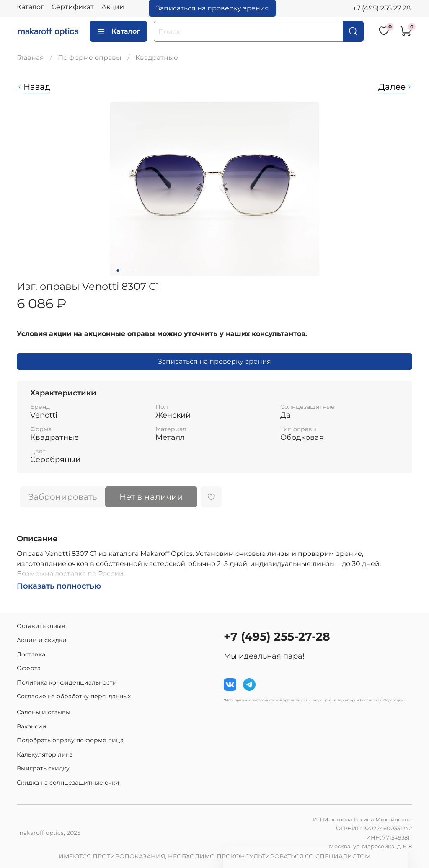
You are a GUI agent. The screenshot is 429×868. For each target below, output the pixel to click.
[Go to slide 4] (136, 271)
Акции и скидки (42, 640)
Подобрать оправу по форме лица (70, 740)
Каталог (30, 7)
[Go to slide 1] (118, 271)
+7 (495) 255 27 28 (382, 8)
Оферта (29, 668)
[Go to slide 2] (124, 271)
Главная (30, 58)
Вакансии (32, 726)
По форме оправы (90, 58)
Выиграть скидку (43, 768)
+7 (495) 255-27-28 (277, 637)
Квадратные (157, 58)
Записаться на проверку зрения (212, 8)
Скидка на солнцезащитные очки (68, 783)
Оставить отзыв (41, 626)
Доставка (31, 654)
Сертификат (73, 7)
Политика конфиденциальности (67, 682)
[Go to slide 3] (130, 271)
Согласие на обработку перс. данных (74, 696)
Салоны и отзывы (44, 712)
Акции (113, 7)
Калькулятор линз (45, 754)
